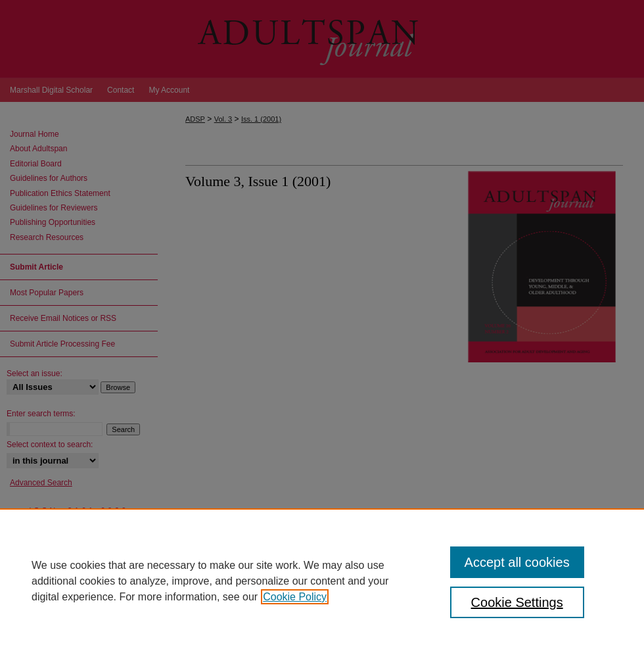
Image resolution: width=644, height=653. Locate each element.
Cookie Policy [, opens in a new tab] (295, 597)
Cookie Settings (517, 602)
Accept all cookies (517, 562)
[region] (322, 581)
